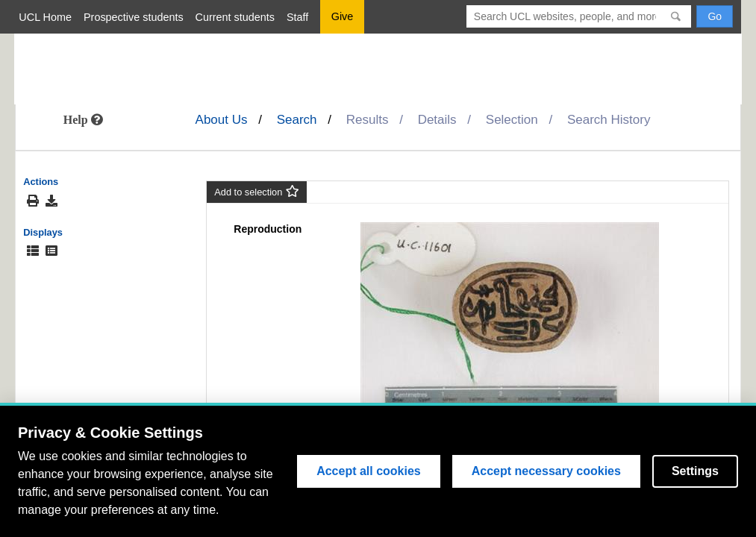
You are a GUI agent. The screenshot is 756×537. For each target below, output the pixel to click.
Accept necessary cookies (546, 471)
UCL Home (45, 17)
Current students (235, 17)
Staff (297, 17)
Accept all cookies (369, 471)
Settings (695, 471)
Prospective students (134, 17)
